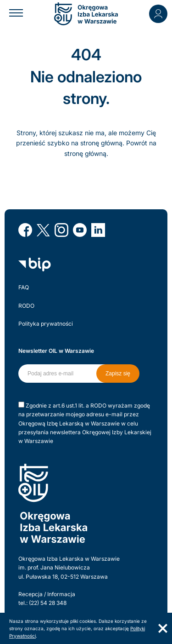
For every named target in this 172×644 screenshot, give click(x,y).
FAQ (24, 287)
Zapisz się (118, 374)
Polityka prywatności (46, 324)
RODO (26, 306)
